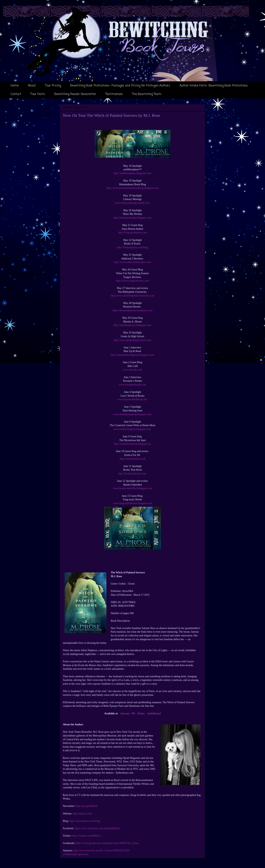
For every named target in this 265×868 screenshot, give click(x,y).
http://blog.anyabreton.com (132, 232)
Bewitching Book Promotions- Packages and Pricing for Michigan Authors (120, 86)
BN (133, 713)
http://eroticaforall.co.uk (132, 459)
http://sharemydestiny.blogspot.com (132, 218)
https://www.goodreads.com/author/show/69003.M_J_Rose (107, 843)
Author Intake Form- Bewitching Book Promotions (214, 86)
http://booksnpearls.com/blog (132, 247)
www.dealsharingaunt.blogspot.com (132, 414)
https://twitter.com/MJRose (86, 836)
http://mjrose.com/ (82, 814)
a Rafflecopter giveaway (76, 854)
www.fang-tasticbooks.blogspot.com (133, 503)
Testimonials (114, 94)
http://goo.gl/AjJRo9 (87, 806)
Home (15, 86)
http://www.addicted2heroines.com (132, 262)
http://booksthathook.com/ (132, 474)
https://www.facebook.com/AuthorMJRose (97, 828)
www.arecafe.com (133, 370)
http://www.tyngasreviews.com (132, 281)
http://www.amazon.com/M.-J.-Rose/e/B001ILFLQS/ (102, 850)
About (32, 86)
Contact (16, 94)
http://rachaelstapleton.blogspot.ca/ (132, 444)
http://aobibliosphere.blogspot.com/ (132, 173)
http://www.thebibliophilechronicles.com (132, 296)
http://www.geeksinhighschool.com (132, 340)
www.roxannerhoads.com (133, 385)
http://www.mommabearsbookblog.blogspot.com (132, 188)
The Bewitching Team (147, 94)
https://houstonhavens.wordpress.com (133, 310)
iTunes (141, 713)
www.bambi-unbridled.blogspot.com (132, 488)
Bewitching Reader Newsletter (75, 94)
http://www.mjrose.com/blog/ (85, 821)
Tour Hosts (38, 94)
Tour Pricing (53, 86)
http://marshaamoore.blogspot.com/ (132, 325)
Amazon (125, 713)
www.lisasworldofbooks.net (132, 399)
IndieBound (154, 713)
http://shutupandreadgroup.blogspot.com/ (133, 355)
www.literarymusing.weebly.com (132, 203)
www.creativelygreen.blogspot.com (132, 429)
